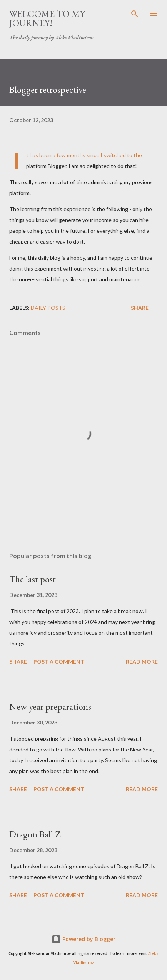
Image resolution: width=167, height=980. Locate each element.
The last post (33, 579)
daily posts (48, 308)
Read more (142, 661)
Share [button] (140, 308)
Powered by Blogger (83, 939)
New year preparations (50, 707)
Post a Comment (59, 661)
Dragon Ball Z (35, 834)
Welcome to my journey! (47, 18)
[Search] (135, 14)
